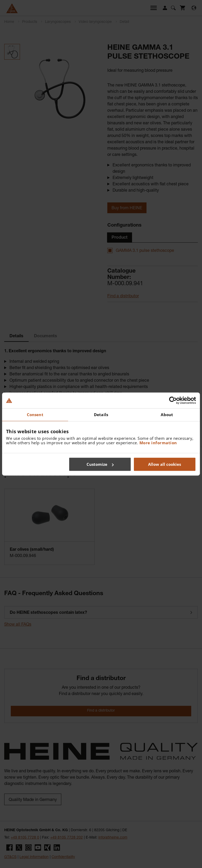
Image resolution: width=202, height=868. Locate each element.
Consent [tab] (35, 415)
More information (158, 443)
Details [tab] (101, 415)
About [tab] (167, 415)
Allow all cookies (165, 464)
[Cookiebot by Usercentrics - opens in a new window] (173, 400)
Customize (100, 464)
